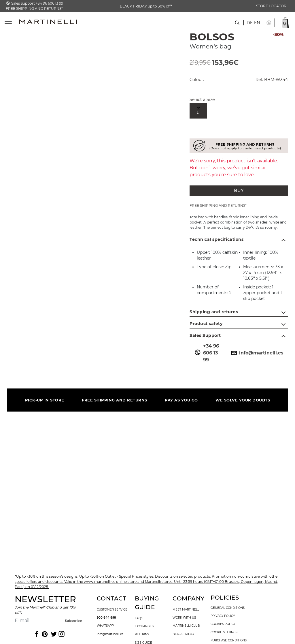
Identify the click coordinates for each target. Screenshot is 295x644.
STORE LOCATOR (271, 6)
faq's (139, 618)
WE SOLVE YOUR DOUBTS (243, 400)
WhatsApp (105, 626)
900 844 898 (106, 618)
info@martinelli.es (257, 353)
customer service (112, 610)
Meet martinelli (186, 610)
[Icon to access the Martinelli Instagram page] (61, 634)
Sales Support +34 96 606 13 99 (37, 3)
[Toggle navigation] (5, 21)
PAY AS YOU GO (181, 400)
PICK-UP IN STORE (45, 400)
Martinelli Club (186, 626)
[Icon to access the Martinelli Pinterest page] (44, 634)
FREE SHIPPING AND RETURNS (115, 400)
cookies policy (223, 624)
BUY (239, 191)
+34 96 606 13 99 (206, 353)
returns (142, 634)
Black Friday (183, 634)
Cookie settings (224, 632)
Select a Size (202, 99)
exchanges (144, 626)
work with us (184, 618)
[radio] (198, 111)
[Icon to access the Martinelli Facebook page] (36, 634)
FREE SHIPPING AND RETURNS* (34, 9)
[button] (269, 23)
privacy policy (223, 616)
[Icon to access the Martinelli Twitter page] (53, 634)
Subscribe (73, 621)
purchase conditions (229, 641)
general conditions (228, 608)
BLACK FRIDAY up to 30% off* (146, 6)
